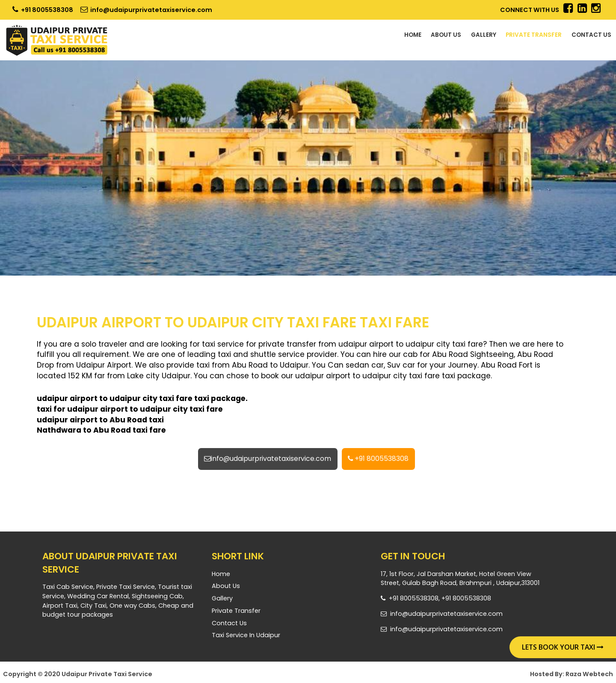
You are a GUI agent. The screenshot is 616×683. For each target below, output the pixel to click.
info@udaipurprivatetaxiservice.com (146, 10)
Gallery (452, 37)
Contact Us (585, 37)
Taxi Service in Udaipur (246, 637)
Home (364, 37)
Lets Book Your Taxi (563, 647)
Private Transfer (514, 37)
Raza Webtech (589, 675)
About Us (405, 37)
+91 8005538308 (43, 10)
